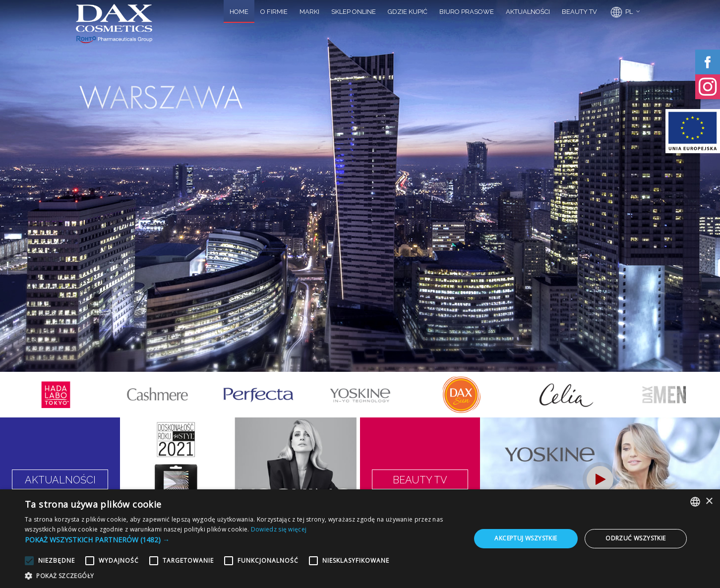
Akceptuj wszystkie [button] (526, 538)
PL (621, 12)
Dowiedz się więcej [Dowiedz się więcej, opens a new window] (279, 529)
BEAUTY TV (579, 12)
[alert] (360, 539)
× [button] (709, 501)
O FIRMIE (274, 12)
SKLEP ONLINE (354, 12)
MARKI (309, 12)
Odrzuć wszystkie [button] (635, 538)
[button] (241, 540)
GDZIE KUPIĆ (408, 12)
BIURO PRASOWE (467, 12)
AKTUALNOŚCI (528, 12)
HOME (239, 12)
